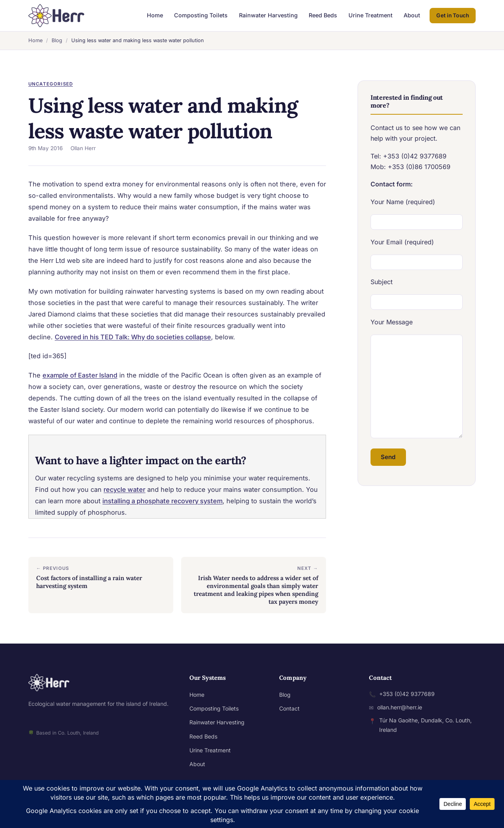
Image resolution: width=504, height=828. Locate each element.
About (412, 15)
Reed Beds (323, 15)
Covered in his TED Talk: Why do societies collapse (133, 337)
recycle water (124, 489)
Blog (57, 40)
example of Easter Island (80, 375)
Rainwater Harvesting (268, 15)
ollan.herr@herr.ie (400, 707)
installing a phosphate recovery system (162, 501)
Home (155, 15)
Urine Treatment (371, 15)
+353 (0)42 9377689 (407, 694)
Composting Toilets (201, 15)
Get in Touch (453, 15)
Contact (289, 708)
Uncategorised (51, 84)
